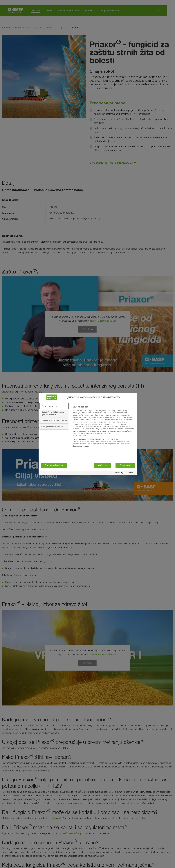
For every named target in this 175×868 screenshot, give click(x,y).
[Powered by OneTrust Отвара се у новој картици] (125, 473)
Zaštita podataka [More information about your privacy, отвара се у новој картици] (79, 435)
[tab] (54, 406)
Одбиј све (103, 465)
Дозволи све (125, 465)
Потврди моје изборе (54, 465)
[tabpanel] (103, 428)
